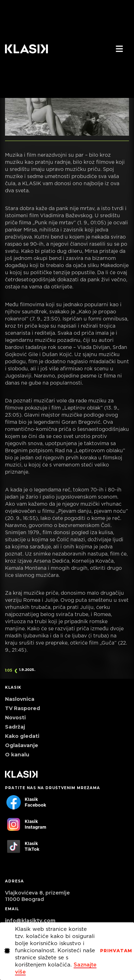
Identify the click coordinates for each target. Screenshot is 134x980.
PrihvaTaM (116, 951)
